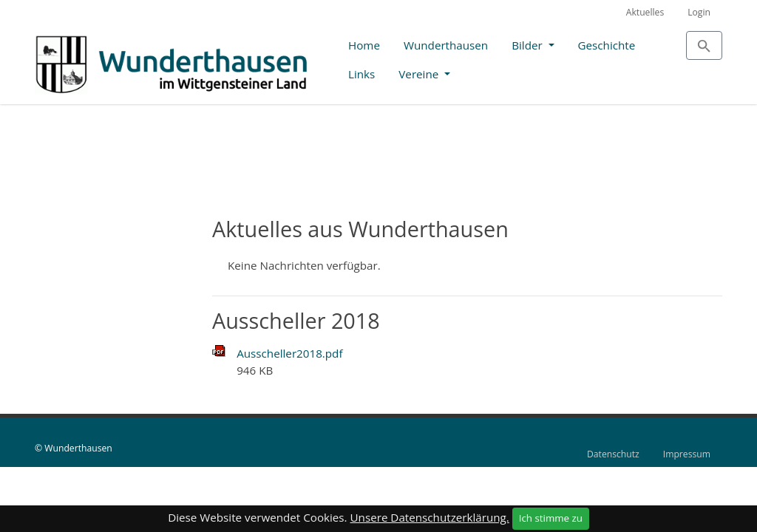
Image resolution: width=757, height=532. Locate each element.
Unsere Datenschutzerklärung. (430, 517)
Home (364, 45)
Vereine (420, 74)
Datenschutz (613, 454)
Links (361, 74)
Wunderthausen (446, 45)
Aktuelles (645, 12)
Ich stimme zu (551, 518)
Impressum (687, 454)
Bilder (528, 45)
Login (699, 12)
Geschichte (607, 45)
